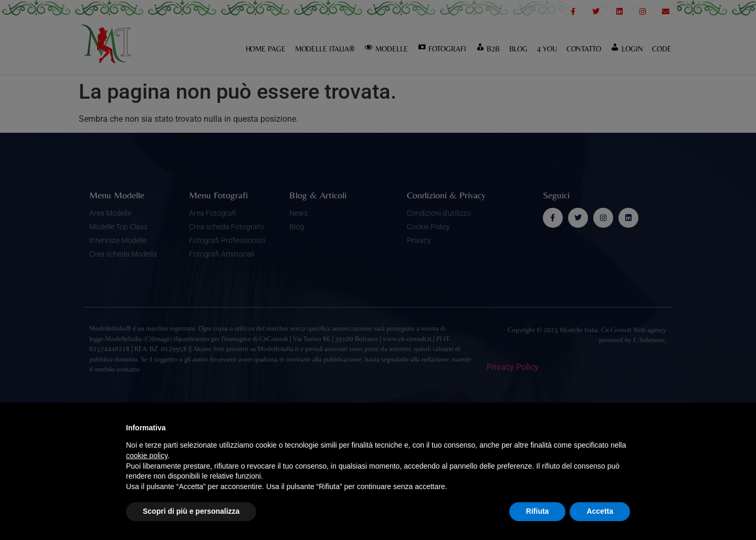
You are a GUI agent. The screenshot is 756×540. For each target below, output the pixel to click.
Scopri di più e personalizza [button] (191, 511)
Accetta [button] (600, 511)
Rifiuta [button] (538, 511)
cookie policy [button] (147, 456)
